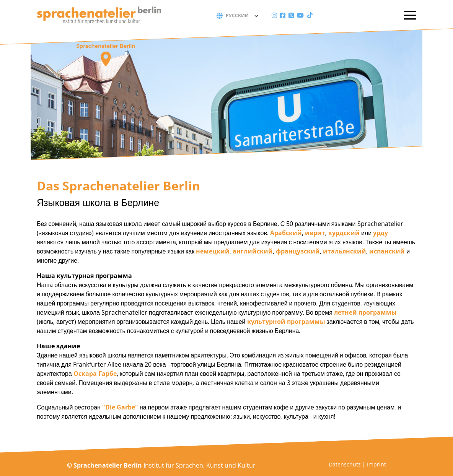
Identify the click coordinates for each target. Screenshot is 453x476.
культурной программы (286, 322)
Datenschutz (345, 464)
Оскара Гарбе (95, 374)
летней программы (365, 312)
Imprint (376, 464)
